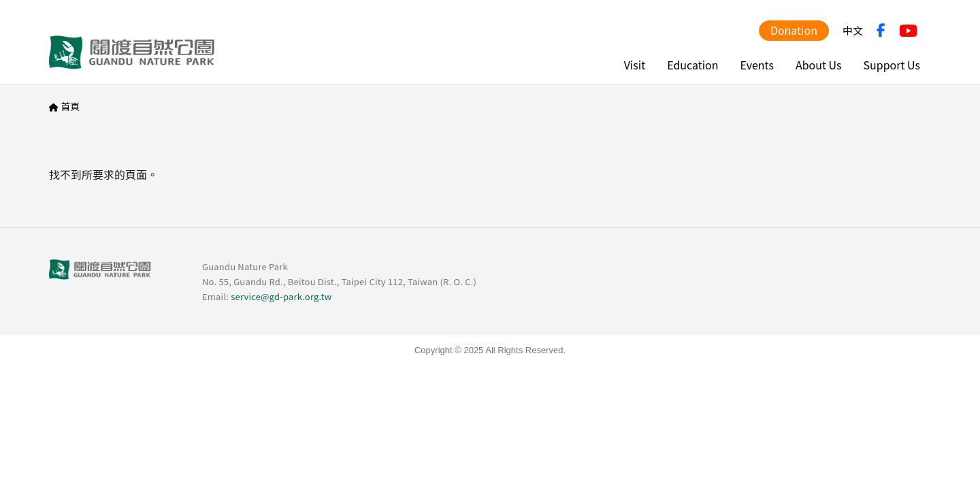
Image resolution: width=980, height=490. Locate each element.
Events (757, 65)
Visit (635, 65)
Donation (794, 30)
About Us (819, 65)
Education (692, 65)
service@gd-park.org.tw (281, 296)
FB (881, 31)
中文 (853, 30)
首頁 (70, 106)
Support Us (892, 65)
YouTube (908, 31)
